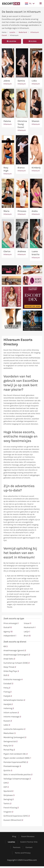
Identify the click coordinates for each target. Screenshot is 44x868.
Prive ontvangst (11, 623)
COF (6, 787)
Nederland (23, 32)
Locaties (11, 842)
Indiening (9, 708)
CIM (6, 783)
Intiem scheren (11, 713)
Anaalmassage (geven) (15, 651)
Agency (8, 632)
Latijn (27, 632)
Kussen (8, 721)
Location (11, 41)
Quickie (8, 770)
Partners (17, 847)
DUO (6, 675)
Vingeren (8, 812)
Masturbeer (10, 733)
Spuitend (8, 791)
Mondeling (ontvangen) (15, 737)
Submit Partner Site (29, 842)
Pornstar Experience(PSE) (16, 762)
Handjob (8, 704)
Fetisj (7, 688)
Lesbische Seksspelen (14, 729)
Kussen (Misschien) (13, 820)
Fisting (8, 692)
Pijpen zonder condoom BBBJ (17, 758)
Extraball (8, 684)
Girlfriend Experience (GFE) (17, 816)
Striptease (9, 795)
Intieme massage (12, 717)
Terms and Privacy (23, 853)
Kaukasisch (30, 627)
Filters (33, 41)
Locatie (12, 32)
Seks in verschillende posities (18, 775)
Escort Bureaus (28, 836)
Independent (10, 636)
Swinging (9, 799)
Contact (29, 847)
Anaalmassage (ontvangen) (17, 655)
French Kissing (11, 808)
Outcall (8, 627)
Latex (7, 725)
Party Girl (8, 746)
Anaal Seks (9, 659)
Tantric (7, 804)
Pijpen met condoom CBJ (16, 754)
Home (4, 32)
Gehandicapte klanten (14, 700)
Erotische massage (13, 680)
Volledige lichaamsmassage (17, 779)
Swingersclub (11, 741)
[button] (30, 3)
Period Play (9, 750)
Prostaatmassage (12, 766)
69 (6, 646)
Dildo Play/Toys (11, 671)
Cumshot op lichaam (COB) (17, 663)
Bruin (27, 636)
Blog (14, 836)
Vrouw (28, 623)
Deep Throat (10, 667)
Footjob (8, 696)
